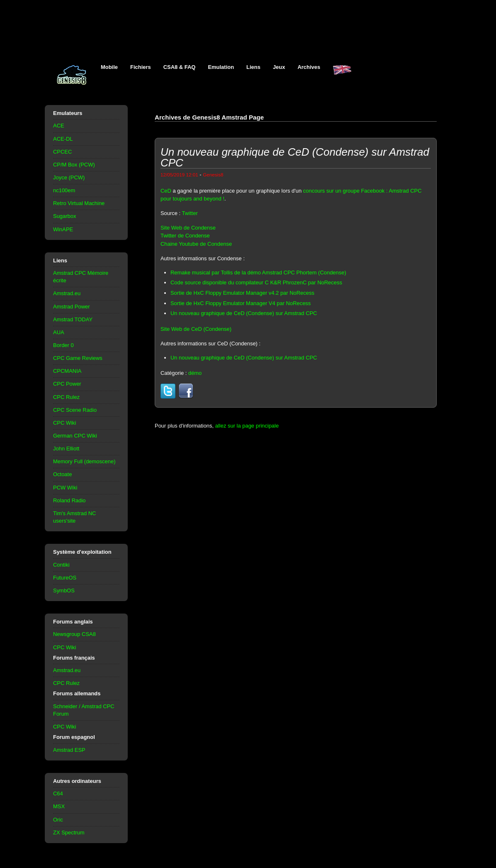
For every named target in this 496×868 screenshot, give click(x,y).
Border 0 (63, 345)
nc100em (64, 190)
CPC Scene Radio (75, 410)
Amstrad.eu (67, 293)
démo (195, 373)
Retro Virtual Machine (79, 203)
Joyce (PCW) (69, 177)
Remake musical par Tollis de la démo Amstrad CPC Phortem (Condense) (258, 273)
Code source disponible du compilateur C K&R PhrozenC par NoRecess (256, 282)
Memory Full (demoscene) (84, 461)
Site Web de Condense (188, 228)
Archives (309, 67)
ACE (59, 126)
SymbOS (64, 590)
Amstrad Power (72, 307)
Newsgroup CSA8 (74, 634)
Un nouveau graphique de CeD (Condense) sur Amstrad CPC (244, 313)
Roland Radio (69, 500)
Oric (58, 820)
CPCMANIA (67, 371)
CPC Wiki (64, 423)
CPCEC (62, 152)
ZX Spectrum (69, 833)
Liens (253, 67)
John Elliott (66, 449)
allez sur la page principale (247, 426)
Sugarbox (64, 216)
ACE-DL (63, 139)
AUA (59, 332)
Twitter (190, 213)
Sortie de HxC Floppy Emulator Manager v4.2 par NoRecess (242, 293)
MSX (59, 806)
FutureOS (65, 578)
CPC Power (67, 384)
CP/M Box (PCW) (74, 165)
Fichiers (141, 67)
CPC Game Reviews (78, 358)
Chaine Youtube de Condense (196, 244)
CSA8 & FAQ (180, 67)
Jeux (279, 67)
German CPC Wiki (75, 436)
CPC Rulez (66, 397)
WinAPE (63, 229)
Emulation (221, 67)
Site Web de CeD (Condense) (196, 329)
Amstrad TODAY (73, 319)
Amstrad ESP (69, 750)
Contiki (61, 565)
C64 (58, 793)
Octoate (62, 474)
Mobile (109, 67)
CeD (166, 191)
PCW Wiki (65, 488)
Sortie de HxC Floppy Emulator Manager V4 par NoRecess (241, 303)
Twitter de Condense (185, 236)
